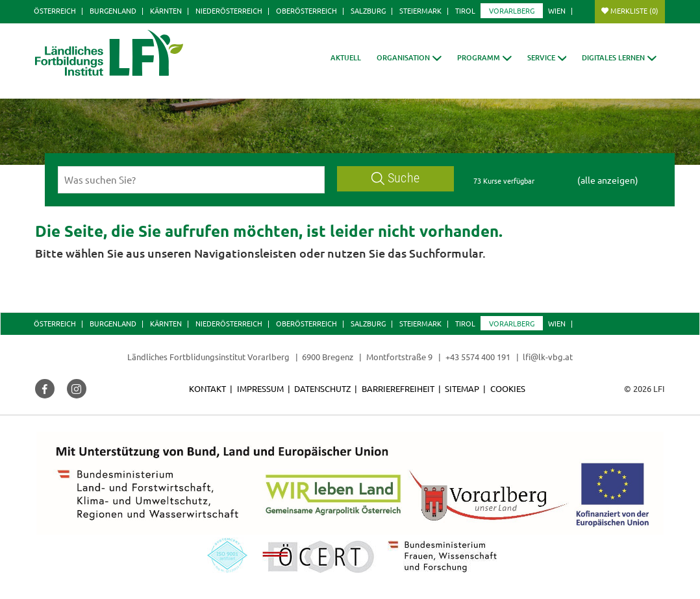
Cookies (508, 388)
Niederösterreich (229, 10)
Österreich (55, 10)
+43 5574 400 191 (478, 357)
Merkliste (634, 10)
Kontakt (207, 388)
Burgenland (113, 10)
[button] (409, 57)
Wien (557, 10)
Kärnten (166, 10)
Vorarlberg (512, 10)
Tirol (465, 10)
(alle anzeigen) (608, 180)
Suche (395, 178)
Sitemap (462, 388)
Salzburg (368, 10)
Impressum (260, 388)
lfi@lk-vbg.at (548, 357)
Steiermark (420, 10)
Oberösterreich (306, 10)
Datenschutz (322, 388)
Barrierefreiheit (398, 388)
